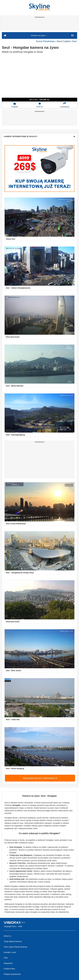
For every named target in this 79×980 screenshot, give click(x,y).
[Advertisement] (39, 25)
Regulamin (8, 963)
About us (7, 936)
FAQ (6, 958)
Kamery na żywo (39, 35)
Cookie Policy (9, 969)
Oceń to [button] (40, 105)
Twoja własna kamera (13, 941)
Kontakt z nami (10, 952)
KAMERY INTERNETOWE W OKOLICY (39, 136)
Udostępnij (65, 105)
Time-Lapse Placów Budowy (15, 947)
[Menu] (72, 35)
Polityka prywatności (12, 974)
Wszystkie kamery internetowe (40, 778)
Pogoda (15, 105)
